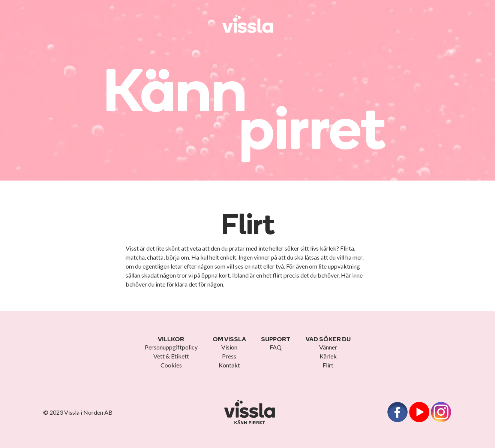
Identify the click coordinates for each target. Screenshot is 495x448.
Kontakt (229, 365)
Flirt (328, 365)
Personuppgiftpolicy (171, 347)
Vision (229, 347)
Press (229, 356)
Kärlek (328, 356)
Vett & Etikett (171, 356)
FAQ (276, 347)
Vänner (328, 347)
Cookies (171, 365)
